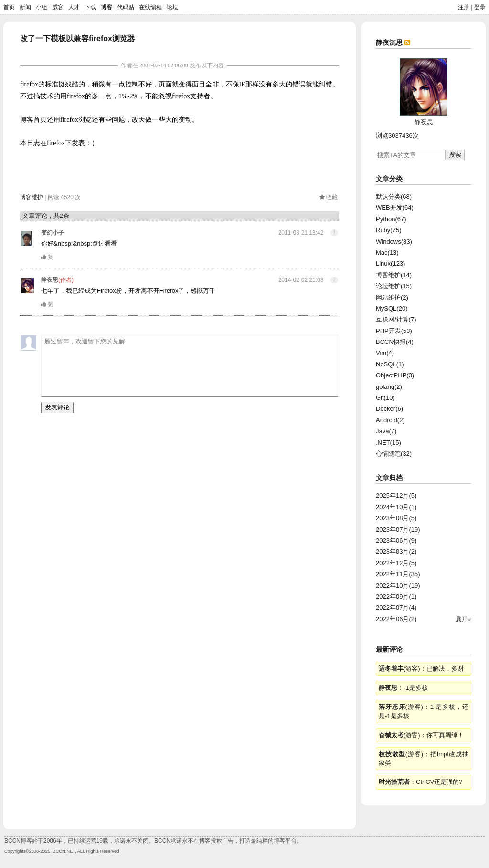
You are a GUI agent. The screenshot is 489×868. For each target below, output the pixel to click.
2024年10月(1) (396, 507)
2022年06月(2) (396, 619)
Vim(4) (385, 353)
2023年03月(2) (396, 552)
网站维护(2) (392, 297)
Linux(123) (390, 263)
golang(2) (389, 387)
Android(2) (390, 420)
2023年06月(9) (396, 541)
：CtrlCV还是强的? (421, 782)
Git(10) (385, 398)
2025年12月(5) (396, 496)
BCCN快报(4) (395, 342)
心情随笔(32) (394, 454)
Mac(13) (387, 252)
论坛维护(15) (394, 286)
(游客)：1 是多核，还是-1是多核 (424, 711)
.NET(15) (388, 443)
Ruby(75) (388, 230)
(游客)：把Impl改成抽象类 (424, 758)
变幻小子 (53, 233)
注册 (464, 7)
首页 (9, 7)
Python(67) (391, 219)
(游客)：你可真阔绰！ (421, 735)
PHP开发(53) (394, 331)
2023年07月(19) (398, 530)
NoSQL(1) (390, 364)
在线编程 (150, 7)
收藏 (332, 197)
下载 (90, 7)
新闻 (25, 7)
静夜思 (50, 280)
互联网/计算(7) (396, 319)
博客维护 (32, 197)
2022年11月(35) (398, 574)
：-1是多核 (403, 688)
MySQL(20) (392, 308)
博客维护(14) (394, 275)
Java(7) (386, 431)
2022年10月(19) (398, 585)
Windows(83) (394, 241)
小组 (42, 7)
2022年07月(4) (396, 607)
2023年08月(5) (396, 518)
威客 (58, 7)
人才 (74, 7)
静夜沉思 (389, 43)
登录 (480, 7)
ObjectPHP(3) (395, 375)
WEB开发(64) (395, 208)
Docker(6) (389, 409)
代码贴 (126, 7)
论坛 (172, 7)
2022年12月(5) (396, 563)
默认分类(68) (394, 197)
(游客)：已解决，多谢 (421, 669)
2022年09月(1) (396, 596)
